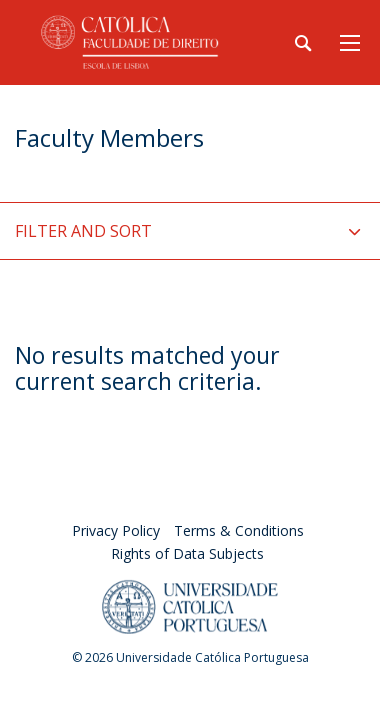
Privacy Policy (116, 530)
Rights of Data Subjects (187, 553)
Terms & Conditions (239, 530)
